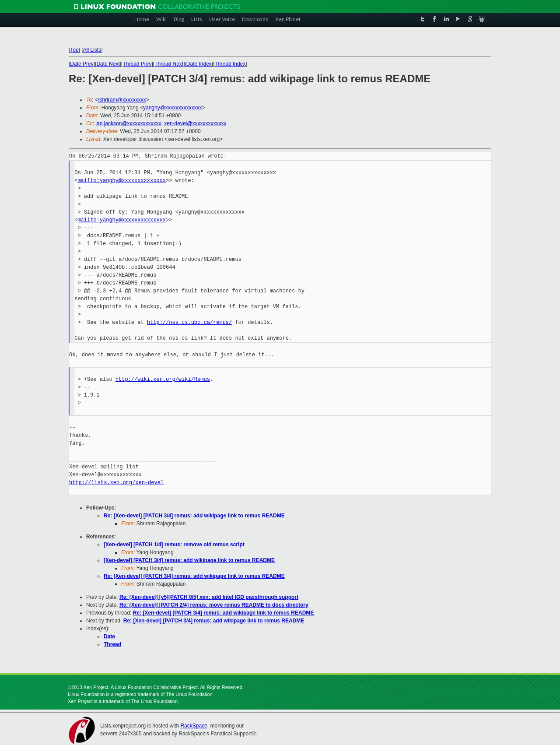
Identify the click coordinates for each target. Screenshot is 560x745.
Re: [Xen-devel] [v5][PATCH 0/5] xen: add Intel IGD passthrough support (209, 597)
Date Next (108, 64)
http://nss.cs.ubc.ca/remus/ (189, 322)
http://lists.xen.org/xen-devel (116, 483)
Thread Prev (137, 64)
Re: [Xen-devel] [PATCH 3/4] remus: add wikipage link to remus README (194, 516)
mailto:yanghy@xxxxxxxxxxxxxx (122, 181)
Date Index (199, 64)
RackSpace (194, 726)
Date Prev (82, 64)
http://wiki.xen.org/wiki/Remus (163, 379)
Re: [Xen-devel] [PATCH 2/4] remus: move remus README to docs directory (214, 605)
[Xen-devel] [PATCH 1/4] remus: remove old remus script (174, 545)
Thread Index (230, 64)
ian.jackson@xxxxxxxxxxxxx (128, 123)
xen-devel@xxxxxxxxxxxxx (195, 123)
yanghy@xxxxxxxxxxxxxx (173, 108)
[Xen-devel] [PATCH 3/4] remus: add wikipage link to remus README (189, 560)
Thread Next (169, 64)
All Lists (92, 50)
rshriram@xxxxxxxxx (122, 100)
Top (74, 50)
